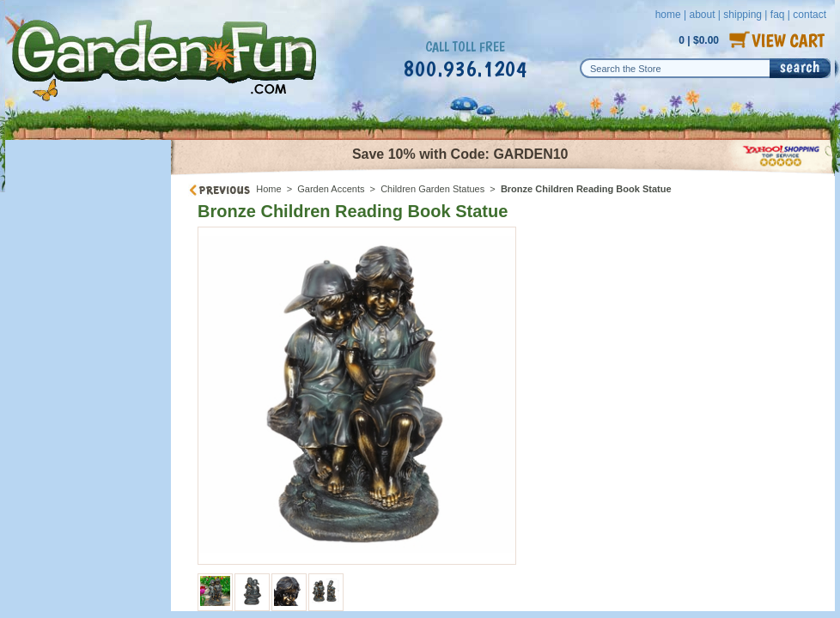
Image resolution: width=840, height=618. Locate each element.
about (702, 15)
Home (268, 189)
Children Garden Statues (432, 189)
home (668, 15)
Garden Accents (331, 189)
